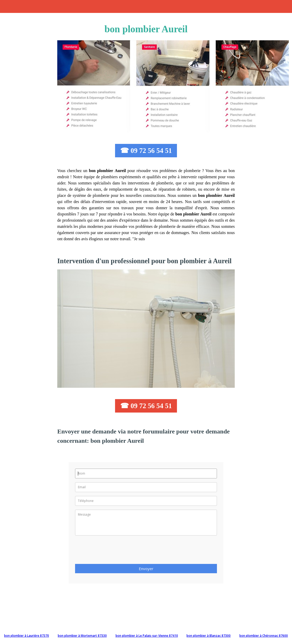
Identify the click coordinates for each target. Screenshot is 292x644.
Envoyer (146, 569)
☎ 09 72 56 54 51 (146, 151)
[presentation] (114, 551)
